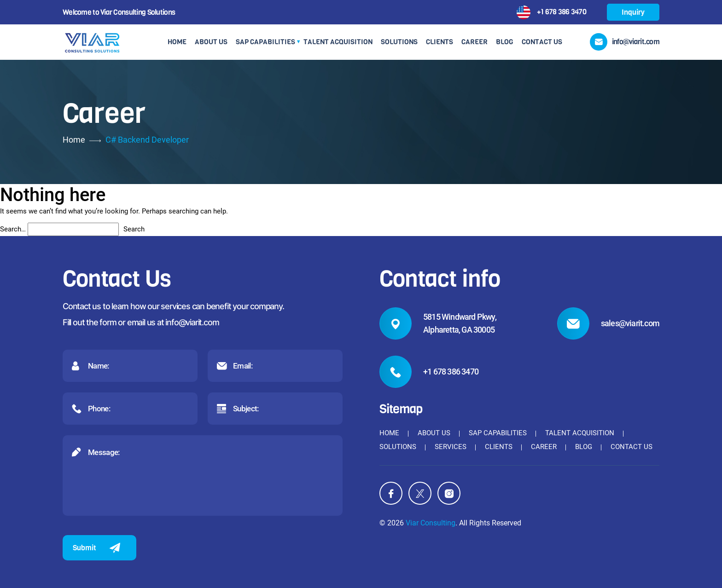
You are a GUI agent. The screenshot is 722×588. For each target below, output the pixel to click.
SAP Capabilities (265, 42)
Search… (13, 229)
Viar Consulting (431, 523)
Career (475, 42)
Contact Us (542, 42)
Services (451, 447)
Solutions (399, 42)
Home (177, 42)
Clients (440, 42)
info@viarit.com (192, 322)
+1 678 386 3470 (562, 11)
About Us (211, 42)
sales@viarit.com (630, 323)
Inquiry (633, 12)
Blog (505, 42)
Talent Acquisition (338, 42)
